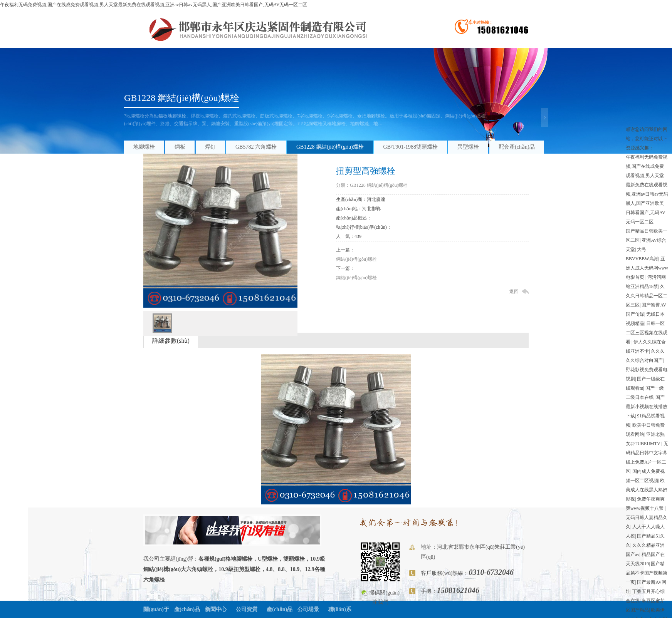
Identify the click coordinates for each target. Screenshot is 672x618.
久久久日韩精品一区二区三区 (647, 296)
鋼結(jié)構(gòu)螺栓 (356, 259)
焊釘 (210, 147)
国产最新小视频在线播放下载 (647, 407)
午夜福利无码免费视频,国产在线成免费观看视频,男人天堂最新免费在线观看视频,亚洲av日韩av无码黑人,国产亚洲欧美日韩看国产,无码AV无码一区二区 (154, 5)
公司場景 (308, 609)
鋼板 (180, 147)
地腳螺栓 (144, 147)
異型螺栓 (468, 147)
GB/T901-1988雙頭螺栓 (411, 147)
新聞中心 (216, 609)
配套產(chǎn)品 (517, 147)
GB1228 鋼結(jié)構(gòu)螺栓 (182, 98)
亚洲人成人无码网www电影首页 (647, 268)
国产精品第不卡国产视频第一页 (647, 573)
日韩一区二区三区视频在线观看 (647, 333)
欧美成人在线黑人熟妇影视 (647, 490)
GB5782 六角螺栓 (256, 147)
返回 (514, 291)
